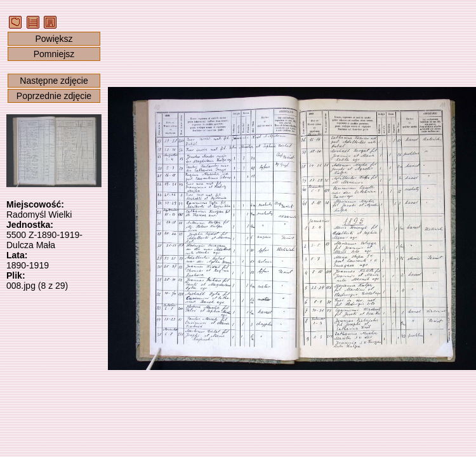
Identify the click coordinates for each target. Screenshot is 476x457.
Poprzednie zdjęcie (54, 96)
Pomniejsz (54, 54)
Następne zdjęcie (54, 81)
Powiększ (54, 39)
